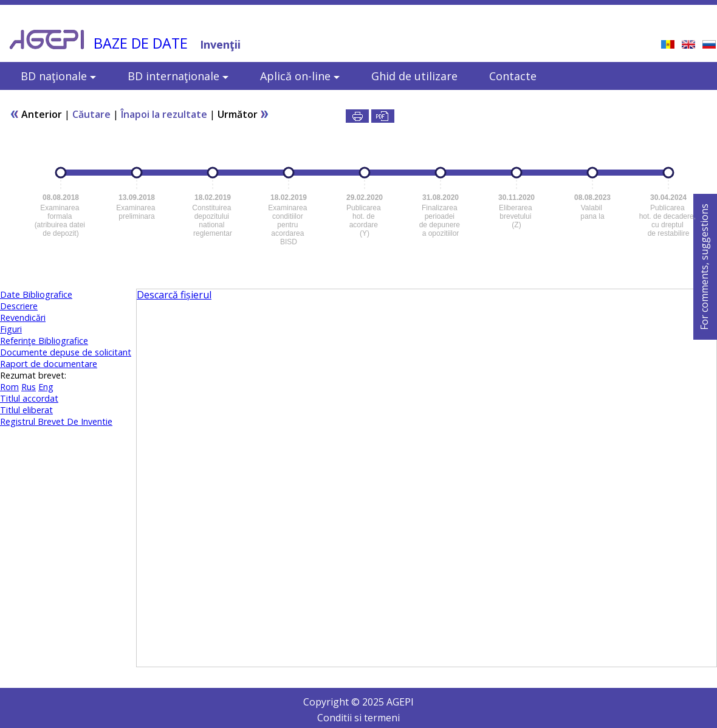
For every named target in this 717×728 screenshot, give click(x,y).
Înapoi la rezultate (164, 114)
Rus (29, 387)
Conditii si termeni (358, 718)
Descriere (19, 306)
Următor (243, 114)
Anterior (36, 114)
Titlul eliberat (26, 410)
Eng (46, 387)
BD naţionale (58, 76)
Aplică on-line (300, 76)
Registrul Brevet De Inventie (56, 421)
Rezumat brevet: (33, 375)
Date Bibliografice (36, 294)
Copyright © (333, 702)
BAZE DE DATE (141, 43)
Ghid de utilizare (414, 76)
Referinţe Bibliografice (44, 341)
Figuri (11, 329)
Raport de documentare (49, 364)
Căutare (91, 114)
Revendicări (23, 318)
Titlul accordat (29, 398)
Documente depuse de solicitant (66, 352)
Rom (9, 387)
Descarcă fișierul (174, 295)
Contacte (513, 76)
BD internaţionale (178, 76)
